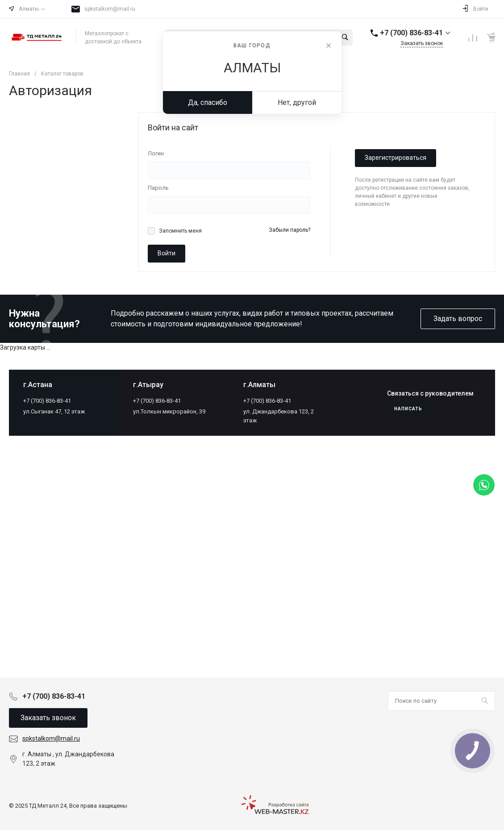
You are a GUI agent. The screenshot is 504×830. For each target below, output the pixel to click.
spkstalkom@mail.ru (110, 9)
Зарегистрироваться (396, 158)
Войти (167, 253)
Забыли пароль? (289, 230)
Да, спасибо (208, 102)
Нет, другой (297, 102)
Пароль (158, 188)
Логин (156, 153)
